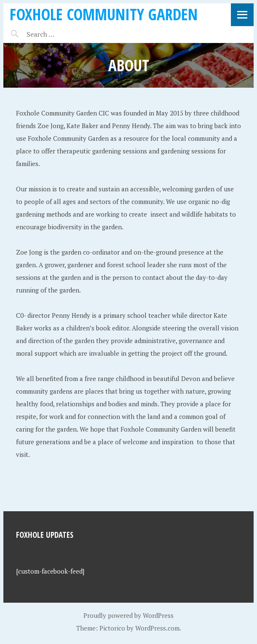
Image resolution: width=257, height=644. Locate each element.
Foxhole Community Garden (104, 14)
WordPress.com (157, 628)
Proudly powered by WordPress (128, 615)
